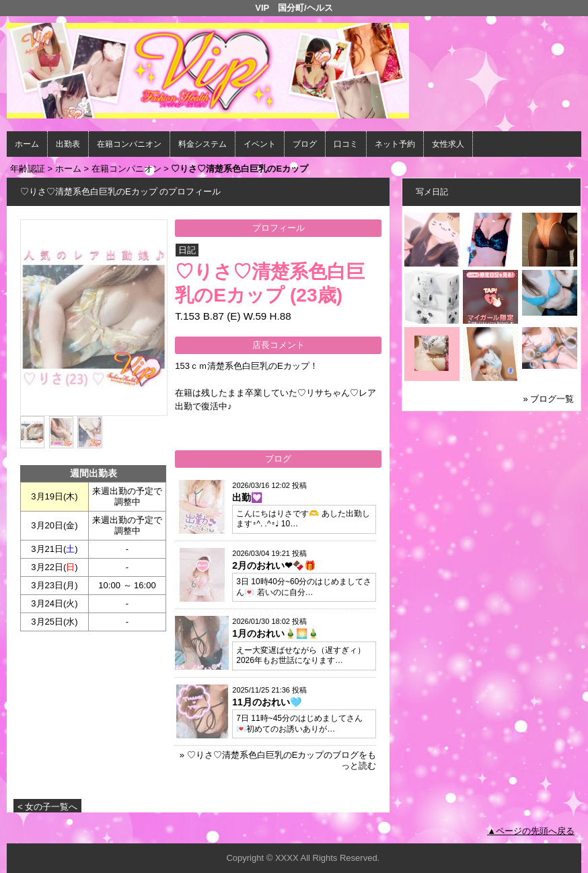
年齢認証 (28, 169)
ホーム (27, 144)
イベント (260, 144)
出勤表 (68, 144)
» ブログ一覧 (549, 399)
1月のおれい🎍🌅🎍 (275, 633)
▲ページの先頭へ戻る (531, 831)
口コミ (346, 144)
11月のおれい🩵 (267, 702)
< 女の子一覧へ (47, 807)
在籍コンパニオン (129, 144)
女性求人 (448, 144)
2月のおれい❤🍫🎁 (274, 565)
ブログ (305, 144)
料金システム (203, 144)
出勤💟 (247, 497)
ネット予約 (395, 144)
